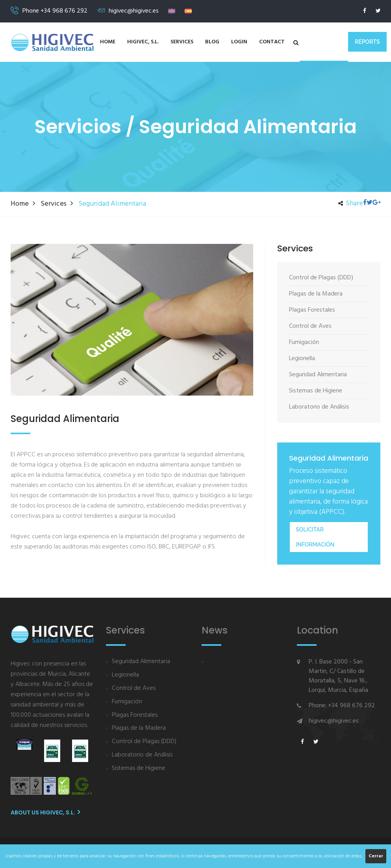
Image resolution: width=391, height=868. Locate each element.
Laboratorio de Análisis (142, 755)
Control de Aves (134, 689)
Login (239, 42)
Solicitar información (315, 537)
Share (351, 204)
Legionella (125, 675)
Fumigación (127, 702)
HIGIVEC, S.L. (143, 42)
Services (182, 42)
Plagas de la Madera (139, 728)
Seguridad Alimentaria (141, 662)
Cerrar (376, 856)
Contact (272, 42)
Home (108, 42)
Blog (212, 42)
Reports (367, 42)
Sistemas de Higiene (139, 769)
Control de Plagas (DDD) (144, 742)
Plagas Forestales (135, 715)
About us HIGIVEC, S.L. (45, 812)
